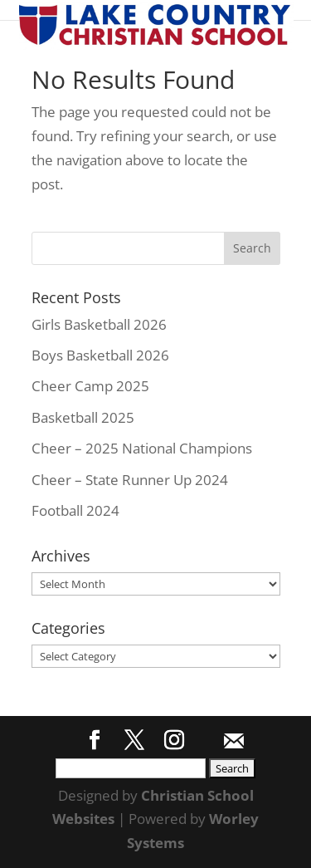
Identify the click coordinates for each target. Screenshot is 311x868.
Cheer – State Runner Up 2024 (130, 480)
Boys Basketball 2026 (100, 355)
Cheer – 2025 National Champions (142, 448)
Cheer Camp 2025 (90, 386)
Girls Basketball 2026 (99, 324)
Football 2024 (75, 510)
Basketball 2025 (83, 417)
